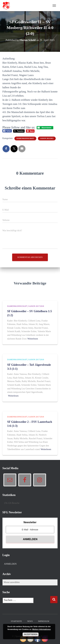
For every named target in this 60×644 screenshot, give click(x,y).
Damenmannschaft (25, 138)
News (30, 621)
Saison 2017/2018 (36, 306)
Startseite (16, 621)
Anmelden (10, 564)
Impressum (44, 621)
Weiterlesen (33, 339)
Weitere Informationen (42, 629)
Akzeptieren (31, 634)
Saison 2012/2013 (47, 138)
